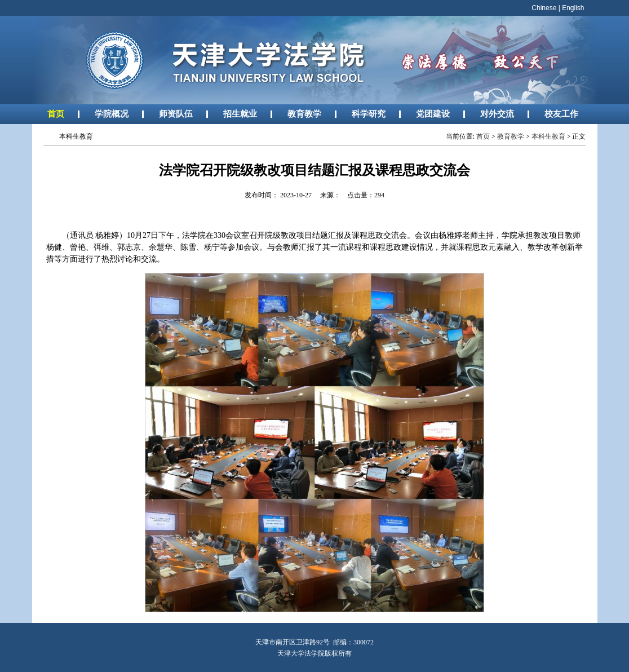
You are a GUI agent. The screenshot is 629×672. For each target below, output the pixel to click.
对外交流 (497, 114)
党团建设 (433, 114)
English (573, 8)
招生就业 (240, 114)
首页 (56, 114)
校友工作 (561, 114)
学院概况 (112, 114)
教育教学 (304, 114)
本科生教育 (548, 136)
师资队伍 (176, 114)
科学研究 (369, 114)
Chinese (544, 8)
